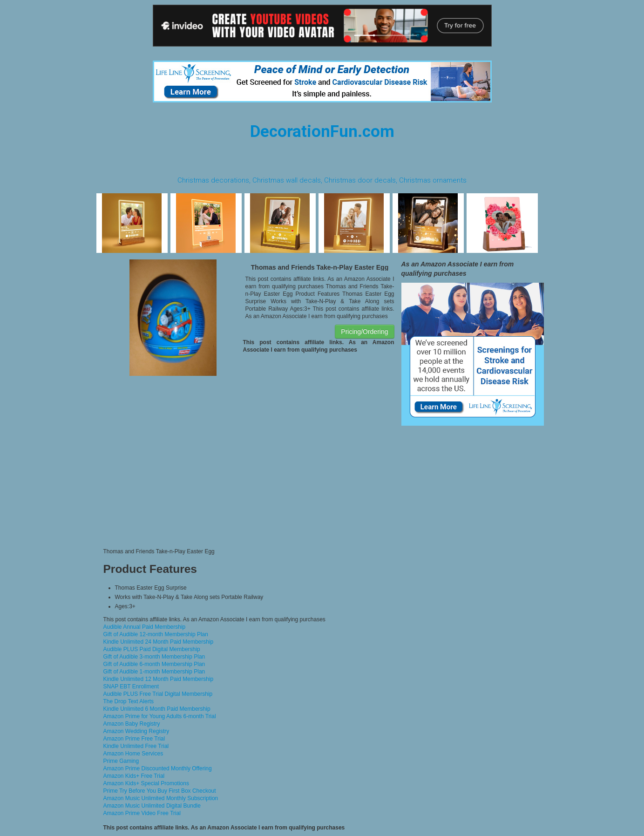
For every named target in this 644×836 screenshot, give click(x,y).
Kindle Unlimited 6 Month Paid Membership (157, 709)
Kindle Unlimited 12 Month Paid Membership (159, 679)
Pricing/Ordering (364, 332)
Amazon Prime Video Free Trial (142, 813)
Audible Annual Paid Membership (145, 627)
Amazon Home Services (133, 754)
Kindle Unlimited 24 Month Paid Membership (159, 642)
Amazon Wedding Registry (136, 731)
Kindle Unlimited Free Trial (136, 746)
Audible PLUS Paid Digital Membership (152, 649)
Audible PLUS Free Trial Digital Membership (158, 694)
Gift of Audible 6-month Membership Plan (154, 664)
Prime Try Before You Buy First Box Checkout (160, 791)
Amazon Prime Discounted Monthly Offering (158, 768)
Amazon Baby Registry (132, 724)
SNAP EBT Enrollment (131, 686)
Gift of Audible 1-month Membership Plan (154, 672)
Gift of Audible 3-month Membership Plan (154, 657)
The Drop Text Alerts (129, 701)
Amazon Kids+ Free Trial (134, 776)
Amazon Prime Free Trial (134, 739)
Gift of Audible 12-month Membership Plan (156, 634)
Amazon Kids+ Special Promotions (146, 783)
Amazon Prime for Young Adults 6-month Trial (160, 716)
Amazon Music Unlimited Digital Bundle (152, 806)
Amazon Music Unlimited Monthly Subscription (161, 798)
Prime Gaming (121, 761)
